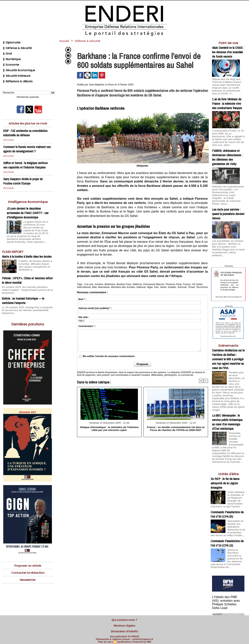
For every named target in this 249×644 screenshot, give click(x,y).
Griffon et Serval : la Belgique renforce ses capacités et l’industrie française (26, 157)
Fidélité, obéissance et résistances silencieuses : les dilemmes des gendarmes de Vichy (227, 152)
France (187, 284)
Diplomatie (11, 42)
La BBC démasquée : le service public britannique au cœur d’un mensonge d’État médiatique (227, 404)
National (141, 287)
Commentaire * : (87, 326)
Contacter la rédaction (28, 559)
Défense (137, 284)
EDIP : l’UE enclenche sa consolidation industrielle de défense (27, 125)
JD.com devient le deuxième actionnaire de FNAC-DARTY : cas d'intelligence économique (28, 205)
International (84, 287)
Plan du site (105, 640)
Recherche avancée (28, 89)
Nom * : (82, 299)
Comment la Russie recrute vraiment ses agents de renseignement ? (27, 141)
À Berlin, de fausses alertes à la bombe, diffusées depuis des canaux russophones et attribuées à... (36, 255)
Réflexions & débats (16, 74)
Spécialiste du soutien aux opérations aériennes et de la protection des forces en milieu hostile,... (228, 510)
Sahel (163, 287)
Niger (150, 287)
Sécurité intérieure (15, 70)
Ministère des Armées (123, 287)
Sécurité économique (17, 65)
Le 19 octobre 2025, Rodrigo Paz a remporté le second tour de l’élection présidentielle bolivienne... (26, 297)
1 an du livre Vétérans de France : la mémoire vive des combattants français (227, 102)
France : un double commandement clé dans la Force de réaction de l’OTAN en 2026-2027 (176, 428)
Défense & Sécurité (16, 47)
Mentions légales (125, 624)
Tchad (191, 287)
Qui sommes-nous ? (124, 619)
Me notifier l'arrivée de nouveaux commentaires (109, 356)
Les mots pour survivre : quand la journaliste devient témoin (228, 205)
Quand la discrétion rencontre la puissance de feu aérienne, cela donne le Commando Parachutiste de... (228, 541)
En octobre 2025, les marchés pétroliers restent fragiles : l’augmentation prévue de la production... (27, 279)
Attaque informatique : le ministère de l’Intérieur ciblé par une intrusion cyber (109, 428)
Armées (99, 284)
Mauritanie (104, 287)
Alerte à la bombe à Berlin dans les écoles (27, 247)
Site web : (84, 317)
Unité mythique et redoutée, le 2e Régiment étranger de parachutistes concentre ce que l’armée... (228, 480)
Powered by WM (141, 640)
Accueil (65, 41)
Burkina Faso (124, 284)
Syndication (124, 640)
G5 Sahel (197, 284)
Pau (156, 287)
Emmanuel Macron (154, 284)
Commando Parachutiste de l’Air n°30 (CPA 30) (227, 495)
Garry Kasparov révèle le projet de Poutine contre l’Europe (23, 173)
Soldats (172, 287)
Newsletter (28, 567)
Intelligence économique (28, 193)
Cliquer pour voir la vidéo (228, 613)
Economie (10, 60)
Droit (7, 51)
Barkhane (110, 284)
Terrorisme (202, 287)
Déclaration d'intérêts (124, 629)
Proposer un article (28, 552)
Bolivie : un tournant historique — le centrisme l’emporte (23, 288)
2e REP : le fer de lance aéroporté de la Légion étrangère (225, 463)
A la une (89, 284)
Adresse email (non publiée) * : (95, 308)
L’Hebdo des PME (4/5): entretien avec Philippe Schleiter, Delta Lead (228, 582)
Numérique (11, 56)
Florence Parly (174, 284)
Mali (94, 287)
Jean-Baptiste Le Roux (102, 85)
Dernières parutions (28, 311)
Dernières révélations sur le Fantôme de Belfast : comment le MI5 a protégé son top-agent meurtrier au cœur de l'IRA (228, 346)
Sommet (182, 287)
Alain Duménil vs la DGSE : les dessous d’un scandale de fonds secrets (228, 52)
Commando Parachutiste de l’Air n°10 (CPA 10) (227, 526)
